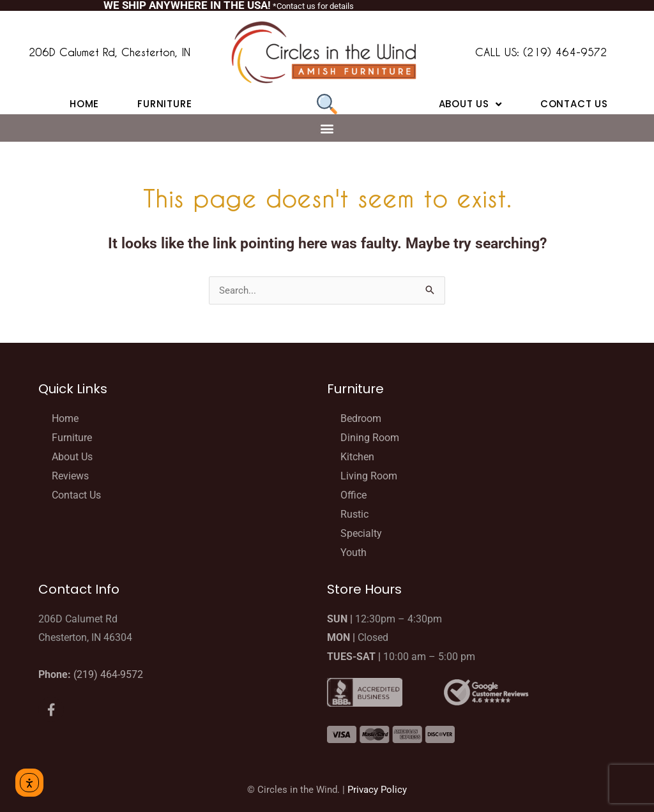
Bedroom (361, 418)
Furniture (164, 104)
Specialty (361, 533)
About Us (470, 104)
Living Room (369, 476)
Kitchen (357, 457)
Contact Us (574, 104)
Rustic (354, 514)
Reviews (70, 476)
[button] (327, 128)
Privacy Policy (377, 790)
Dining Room (370, 438)
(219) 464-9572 (108, 674)
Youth (354, 553)
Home (84, 104)
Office (354, 495)
